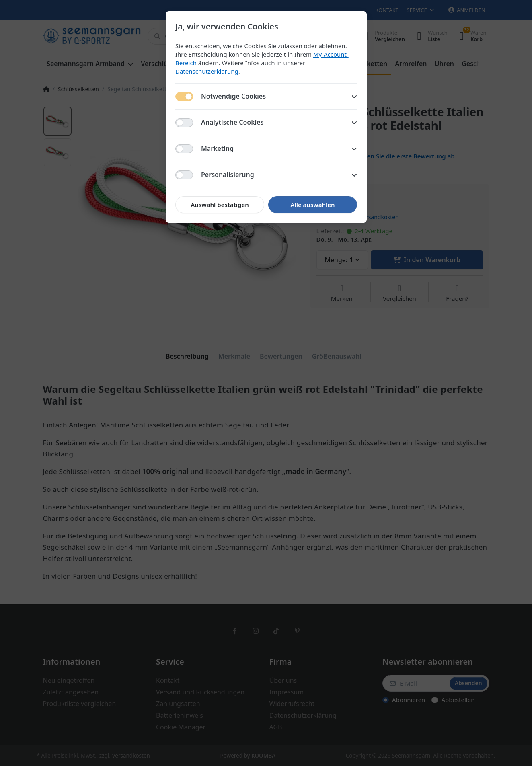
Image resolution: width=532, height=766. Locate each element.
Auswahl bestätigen (220, 205)
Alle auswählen (312, 205)
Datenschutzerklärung (207, 71)
